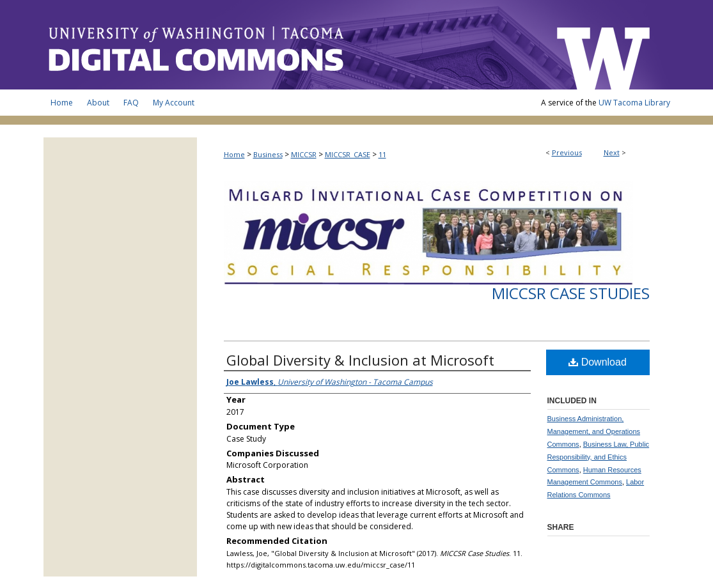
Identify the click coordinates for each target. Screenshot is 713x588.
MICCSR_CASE (348, 154)
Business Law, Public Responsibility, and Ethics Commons (599, 457)
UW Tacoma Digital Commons (293, 45)
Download (598, 362)
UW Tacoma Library (634, 103)
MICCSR (304, 154)
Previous (567, 152)
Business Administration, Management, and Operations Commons (594, 431)
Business (268, 154)
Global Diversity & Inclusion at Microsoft (360, 360)
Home (234, 154)
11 (382, 154)
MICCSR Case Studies (571, 293)
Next (612, 152)
